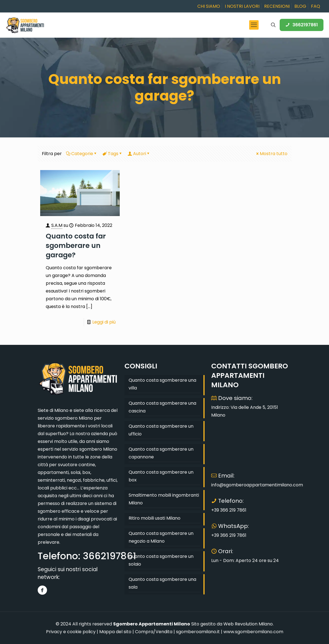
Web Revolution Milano (248, 624)
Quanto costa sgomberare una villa (162, 384)
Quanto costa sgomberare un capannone (161, 453)
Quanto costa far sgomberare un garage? (76, 246)
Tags (113, 154)
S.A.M (57, 225)
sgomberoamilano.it (198, 632)
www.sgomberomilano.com (253, 632)
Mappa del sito (115, 632)
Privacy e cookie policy (71, 632)
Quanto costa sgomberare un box (161, 476)
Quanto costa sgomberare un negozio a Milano (161, 537)
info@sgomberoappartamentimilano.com (257, 485)
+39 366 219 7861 (229, 510)
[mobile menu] (254, 25)
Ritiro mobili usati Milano (155, 518)
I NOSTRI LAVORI (242, 6)
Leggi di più (104, 322)
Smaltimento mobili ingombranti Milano (164, 499)
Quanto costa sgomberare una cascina (162, 407)
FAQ (316, 6)
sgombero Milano (74, 418)
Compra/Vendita (154, 632)
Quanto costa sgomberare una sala (162, 583)
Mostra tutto (271, 154)
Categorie (82, 154)
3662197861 (302, 25)
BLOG (300, 6)
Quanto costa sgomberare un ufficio (161, 430)
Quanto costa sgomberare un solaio (161, 560)
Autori (139, 154)
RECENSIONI (277, 6)
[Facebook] (43, 590)
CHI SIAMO (209, 6)
